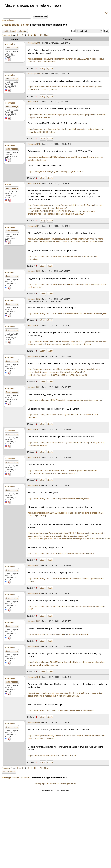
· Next (46, 35)
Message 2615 (34, 144)
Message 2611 (34, 102)
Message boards (10, 25)
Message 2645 (34, 677)
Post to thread (9, 31)
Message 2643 (34, 646)
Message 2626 (34, 299)
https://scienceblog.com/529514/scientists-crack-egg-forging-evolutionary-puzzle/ (65, 400)
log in (107, 12)
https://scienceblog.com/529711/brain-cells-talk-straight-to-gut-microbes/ (61, 553)
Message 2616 (34, 184)
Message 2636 (34, 485)
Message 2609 (34, 74)
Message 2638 (34, 593)
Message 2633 (34, 430)
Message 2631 (34, 387)
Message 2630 (34, 356)
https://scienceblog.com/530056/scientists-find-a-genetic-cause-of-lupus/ (61, 710)
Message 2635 (34, 458)
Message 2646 (34, 722)
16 (41, 35)
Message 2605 (34, 43)
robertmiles (10, 44)
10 (35, 35)
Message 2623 (34, 271)
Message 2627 (34, 325)
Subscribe (22, 31)
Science (25, 25)
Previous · (6, 35)
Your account (53, 784)
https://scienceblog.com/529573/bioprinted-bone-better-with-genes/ (59, 498)
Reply (43, 68)
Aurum (8, 185)
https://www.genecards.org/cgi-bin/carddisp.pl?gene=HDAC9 (56, 171)
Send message (12, 48)
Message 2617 (34, 226)
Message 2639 (34, 621)
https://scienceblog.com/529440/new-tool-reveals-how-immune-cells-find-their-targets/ (67, 313)
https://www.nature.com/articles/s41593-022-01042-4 (52, 756)
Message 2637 (34, 565)
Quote (50, 68)
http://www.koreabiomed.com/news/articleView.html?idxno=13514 (58, 634)
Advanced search (9, 20)
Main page (40, 784)
